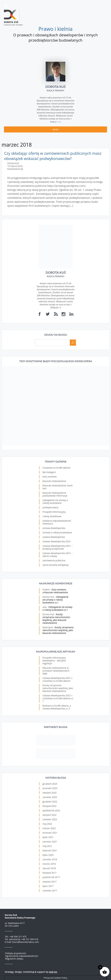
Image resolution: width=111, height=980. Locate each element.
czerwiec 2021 (50, 842)
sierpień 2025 (50, 793)
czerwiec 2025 (50, 797)
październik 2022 (51, 810)
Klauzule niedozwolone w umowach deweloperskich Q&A (56, 671)
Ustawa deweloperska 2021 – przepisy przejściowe (58, 547)
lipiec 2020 (48, 855)
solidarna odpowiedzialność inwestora (57, 522)
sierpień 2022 (50, 815)
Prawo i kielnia (55, 29)
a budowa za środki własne (56, 468)
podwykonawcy (51, 507)
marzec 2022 (49, 828)
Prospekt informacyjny (54, 512)
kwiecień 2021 (50, 850)
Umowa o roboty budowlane (57, 532)
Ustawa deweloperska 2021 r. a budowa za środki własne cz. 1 (58, 698)
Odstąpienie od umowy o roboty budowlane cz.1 (56, 600)
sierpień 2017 (50, 882)
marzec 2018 (49, 864)
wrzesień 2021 (50, 833)
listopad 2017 (50, 873)
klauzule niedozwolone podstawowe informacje (55, 494)
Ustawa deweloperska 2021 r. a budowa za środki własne (58, 679)
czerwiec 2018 (50, 859)
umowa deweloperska (54, 528)
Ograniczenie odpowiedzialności (22, 956)
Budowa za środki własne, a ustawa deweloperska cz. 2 (57, 707)
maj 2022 (47, 824)
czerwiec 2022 (50, 819)
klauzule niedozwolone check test (58, 487)
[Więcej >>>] (56, 122)
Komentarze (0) (15, 169)
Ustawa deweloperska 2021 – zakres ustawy (58, 555)
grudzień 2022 (50, 802)
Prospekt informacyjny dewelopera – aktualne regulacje (54, 661)
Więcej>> (56, 307)
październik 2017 (51, 877)
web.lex (53, 972)
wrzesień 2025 (50, 788)
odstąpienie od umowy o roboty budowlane (55, 502)
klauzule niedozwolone (54, 481)
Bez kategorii (49, 472)
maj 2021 (47, 846)
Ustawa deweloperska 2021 (57, 541)
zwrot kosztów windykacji (56, 565)
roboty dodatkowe (52, 516)
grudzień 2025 (50, 784)
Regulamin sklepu (14, 959)
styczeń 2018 (49, 868)
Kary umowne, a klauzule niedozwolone (55, 591)
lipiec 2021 (48, 837)
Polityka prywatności (16, 953)
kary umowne (50, 477)
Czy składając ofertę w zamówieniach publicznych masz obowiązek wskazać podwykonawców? (53, 156)
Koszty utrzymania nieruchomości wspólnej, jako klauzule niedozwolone (56, 619)
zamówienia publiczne (54, 560)
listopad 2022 (50, 806)
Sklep (56, 129)
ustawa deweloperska (54, 537)
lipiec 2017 (48, 886)
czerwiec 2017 (50, 890)
